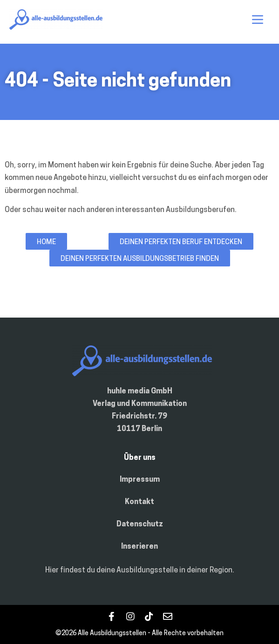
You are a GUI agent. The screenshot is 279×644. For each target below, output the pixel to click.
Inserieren (139, 547)
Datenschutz (140, 524)
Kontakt (139, 502)
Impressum (140, 480)
